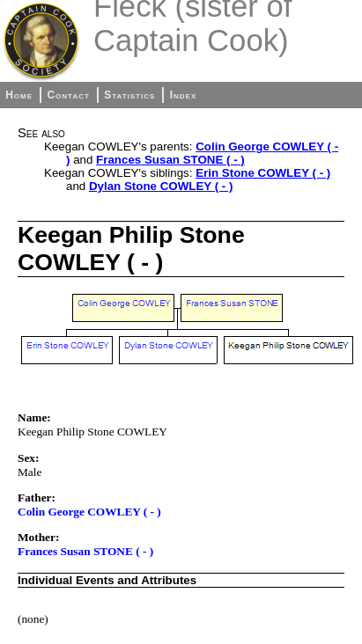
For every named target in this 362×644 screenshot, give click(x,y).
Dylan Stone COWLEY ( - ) (161, 186)
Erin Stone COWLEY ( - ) (263, 173)
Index (184, 95)
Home (19, 95)
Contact (68, 95)
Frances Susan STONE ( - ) (170, 160)
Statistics (129, 95)
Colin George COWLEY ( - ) (89, 512)
